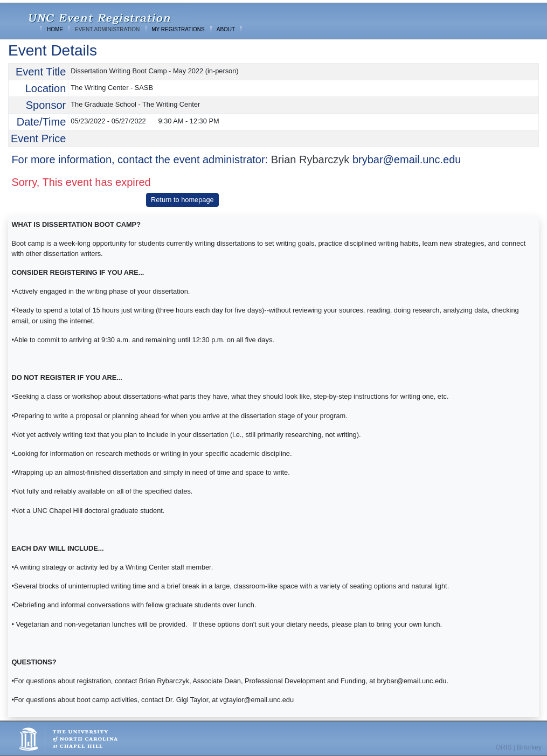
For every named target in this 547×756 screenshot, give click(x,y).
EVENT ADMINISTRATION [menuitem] (107, 29)
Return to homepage (182, 200)
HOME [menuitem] (55, 29)
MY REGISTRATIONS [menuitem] (178, 29)
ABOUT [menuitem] (226, 29)
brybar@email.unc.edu (407, 159)
